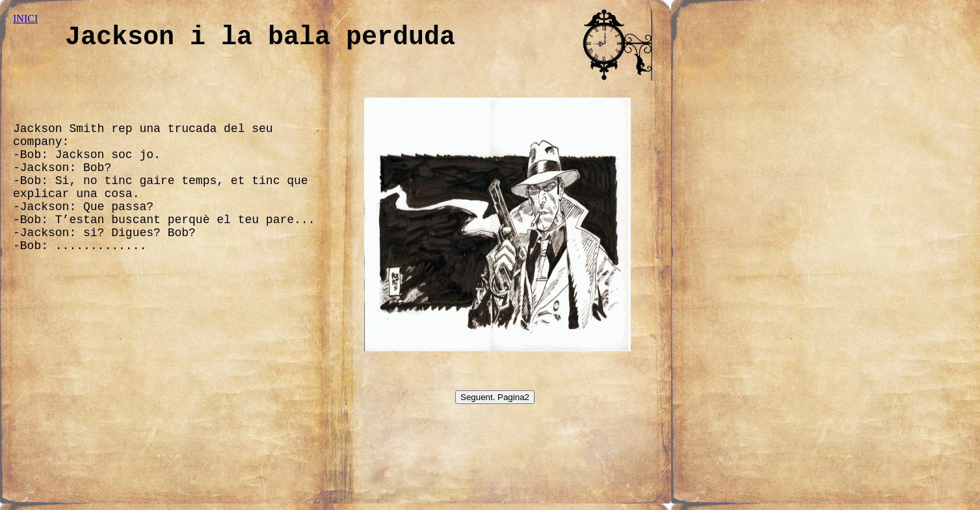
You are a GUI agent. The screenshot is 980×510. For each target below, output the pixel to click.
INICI (25, 19)
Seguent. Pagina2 (495, 397)
